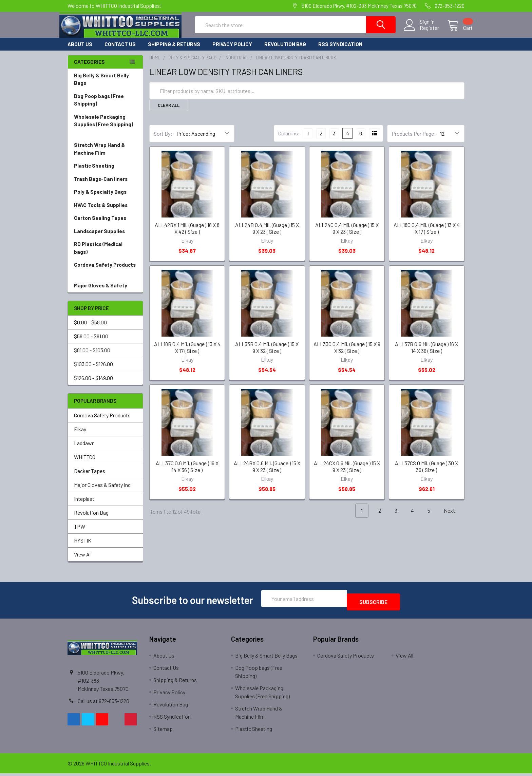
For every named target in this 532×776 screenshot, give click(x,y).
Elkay (80, 435)
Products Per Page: (414, 140)
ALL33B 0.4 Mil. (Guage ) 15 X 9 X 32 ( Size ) (267, 353)
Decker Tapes (90, 477)
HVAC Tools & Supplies (105, 211)
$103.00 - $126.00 (93, 370)
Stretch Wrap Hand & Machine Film (105, 155)
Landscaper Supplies (105, 237)
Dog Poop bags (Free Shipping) (105, 106)
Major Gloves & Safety (105, 292)
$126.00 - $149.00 (93, 384)
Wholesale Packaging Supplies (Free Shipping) (105, 131)
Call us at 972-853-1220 (103, 704)
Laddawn (84, 449)
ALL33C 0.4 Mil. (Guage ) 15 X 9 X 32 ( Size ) (347, 353)
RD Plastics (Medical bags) (105, 254)
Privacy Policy (232, 50)
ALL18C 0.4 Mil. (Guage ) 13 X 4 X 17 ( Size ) (427, 234)
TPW (80, 533)
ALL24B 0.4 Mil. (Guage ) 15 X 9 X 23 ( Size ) (267, 234)
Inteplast (84, 505)
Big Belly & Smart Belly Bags (101, 85)
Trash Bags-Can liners (105, 185)
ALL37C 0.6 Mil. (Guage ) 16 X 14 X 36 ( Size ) (187, 472)
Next (453, 517)
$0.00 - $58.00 (90, 328)
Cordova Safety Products (105, 275)
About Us (80, 50)
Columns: (289, 139)
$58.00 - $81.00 (91, 342)
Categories (89, 68)
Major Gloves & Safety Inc (102, 491)
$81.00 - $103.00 (92, 356)
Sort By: (163, 140)
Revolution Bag (285, 50)
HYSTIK (83, 546)
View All (83, 560)
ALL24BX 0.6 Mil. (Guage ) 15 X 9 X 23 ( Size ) (267, 472)
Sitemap (163, 731)
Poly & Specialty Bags (105, 198)
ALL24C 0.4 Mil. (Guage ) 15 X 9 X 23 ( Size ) (347, 234)
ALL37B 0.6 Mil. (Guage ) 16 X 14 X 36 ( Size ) (426, 353)
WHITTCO (85, 463)
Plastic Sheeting (105, 172)
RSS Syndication (340, 50)
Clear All (169, 111)
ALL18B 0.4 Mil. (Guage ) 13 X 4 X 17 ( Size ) (187, 353)
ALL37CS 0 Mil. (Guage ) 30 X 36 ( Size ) (426, 472)
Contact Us (120, 50)
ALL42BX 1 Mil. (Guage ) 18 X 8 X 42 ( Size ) (187, 234)
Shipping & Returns (174, 50)
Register (421, 32)
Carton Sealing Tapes (105, 224)
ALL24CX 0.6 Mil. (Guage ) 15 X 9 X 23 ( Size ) (347, 472)
